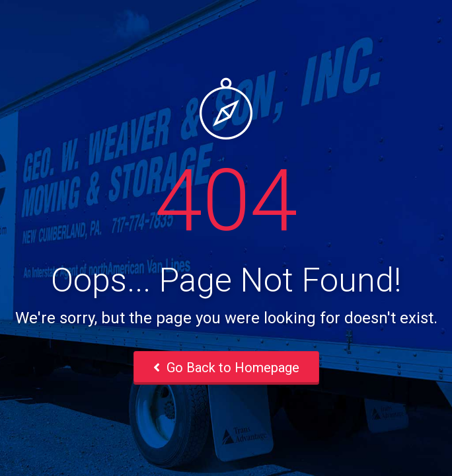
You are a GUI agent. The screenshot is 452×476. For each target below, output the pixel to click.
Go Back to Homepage (226, 368)
